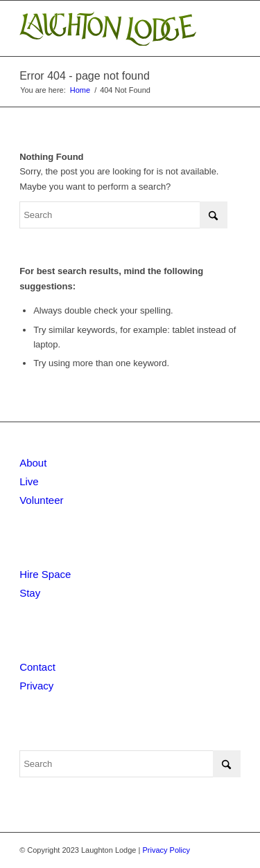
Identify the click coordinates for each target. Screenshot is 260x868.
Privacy (36, 686)
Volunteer (41, 500)
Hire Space (45, 574)
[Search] (123, 215)
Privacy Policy (166, 850)
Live (29, 481)
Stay (30, 593)
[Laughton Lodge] (108, 28)
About (33, 463)
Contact (37, 667)
